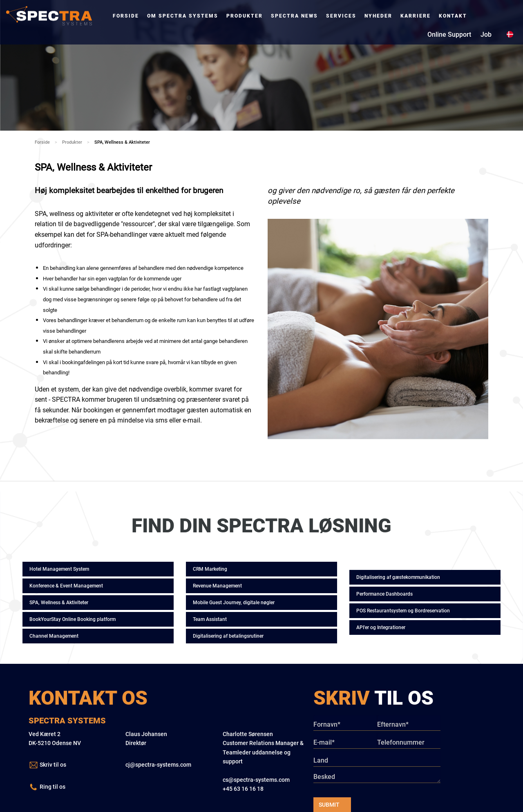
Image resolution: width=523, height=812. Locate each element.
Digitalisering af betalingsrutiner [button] (228, 636)
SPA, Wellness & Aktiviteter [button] (59, 603)
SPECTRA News (294, 16)
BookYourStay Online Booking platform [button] (73, 619)
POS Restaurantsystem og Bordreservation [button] (403, 611)
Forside (126, 16)
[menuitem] (126, 16)
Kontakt (453, 16)
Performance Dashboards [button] (384, 594)
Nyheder (378, 16)
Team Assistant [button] (210, 619)
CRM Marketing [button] (210, 569)
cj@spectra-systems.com (158, 765)
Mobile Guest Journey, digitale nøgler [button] (234, 603)
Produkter (245, 16)
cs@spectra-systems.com (256, 780)
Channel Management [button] (54, 636)
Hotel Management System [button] (59, 569)
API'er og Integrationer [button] (381, 627)
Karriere (416, 16)
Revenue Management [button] (217, 586)
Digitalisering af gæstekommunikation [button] (398, 577)
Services (341, 16)
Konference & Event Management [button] (66, 586)
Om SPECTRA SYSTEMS (183, 16)
